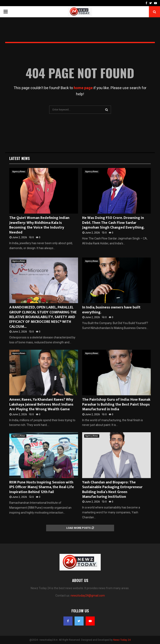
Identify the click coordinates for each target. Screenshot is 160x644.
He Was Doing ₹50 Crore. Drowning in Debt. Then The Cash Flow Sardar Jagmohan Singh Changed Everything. (113, 223)
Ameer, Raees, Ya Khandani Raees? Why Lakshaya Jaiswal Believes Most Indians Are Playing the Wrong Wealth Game (41, 404)
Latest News (19, 158)
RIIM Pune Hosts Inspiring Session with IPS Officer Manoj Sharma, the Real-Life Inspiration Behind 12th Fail (42, 487)
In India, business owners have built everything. (111, 310)
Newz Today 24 (122, 640)
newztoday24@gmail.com (88, 596)
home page (83, 88)
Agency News (19, 172)
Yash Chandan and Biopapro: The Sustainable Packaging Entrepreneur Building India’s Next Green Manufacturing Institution (112, 490)
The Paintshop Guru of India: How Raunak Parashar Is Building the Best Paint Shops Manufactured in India (116, 404)
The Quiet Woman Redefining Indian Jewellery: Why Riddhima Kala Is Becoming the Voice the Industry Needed (39, 225)
